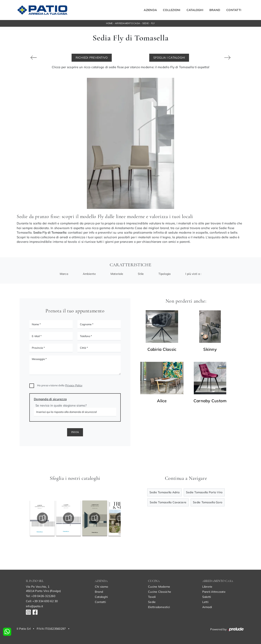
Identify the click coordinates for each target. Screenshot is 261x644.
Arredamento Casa (127, 23)
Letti (205, 602)
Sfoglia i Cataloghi (169, 58)
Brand (215, 10)
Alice (162, 401)
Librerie (207, 587)
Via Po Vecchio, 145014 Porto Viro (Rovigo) (43, 589)
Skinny (210, 349)
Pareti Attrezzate (214, 592)
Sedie (145, 23)
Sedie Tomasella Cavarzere (168, 502)
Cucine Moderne (159, 587)
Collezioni (172, 10)
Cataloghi (195, 10)
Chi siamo (101, 587)
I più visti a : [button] (193, 274)
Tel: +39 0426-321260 (41, 596)
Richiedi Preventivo (92, 58)
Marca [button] (64, 274)
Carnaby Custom (210, 401)
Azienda (150, 10)
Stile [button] (141, 274)
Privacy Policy (74, 385)
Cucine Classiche (160, 592)
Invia (75, 432)
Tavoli (152, 597)
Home (109, 23)
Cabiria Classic (162, 349)
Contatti (234, 10)
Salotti (207, 597)
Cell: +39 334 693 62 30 (42, 601)
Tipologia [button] (164, 274)
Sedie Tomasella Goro (208, 502)
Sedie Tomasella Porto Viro (204, 492)
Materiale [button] (117, 274)
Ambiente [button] (89, 274)
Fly (153, 23)
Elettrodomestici (159, 607)
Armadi (207, 607)
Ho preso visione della (60, 385)
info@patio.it (34, 606)
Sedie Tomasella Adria (164, 492)
